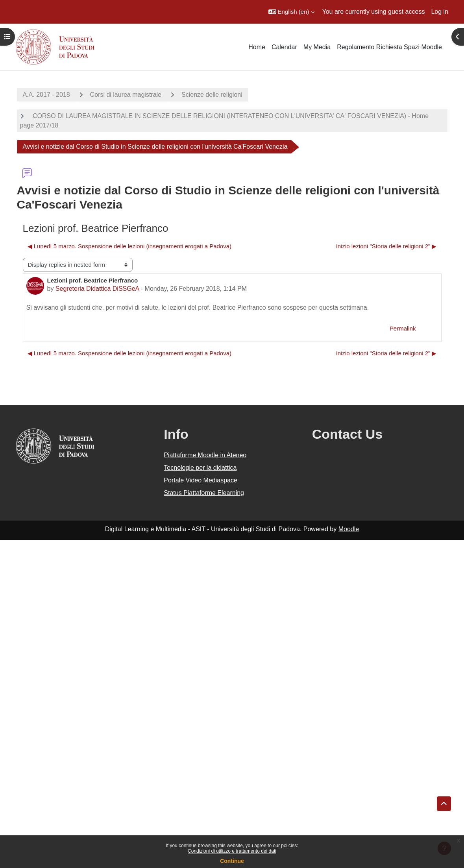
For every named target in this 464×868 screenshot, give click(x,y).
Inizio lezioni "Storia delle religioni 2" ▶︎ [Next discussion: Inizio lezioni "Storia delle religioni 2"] (386, 246)
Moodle (349, 529)
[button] (291, 12)
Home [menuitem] (257, 47)
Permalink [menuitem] (403, 328)
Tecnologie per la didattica (200, 468)
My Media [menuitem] (317, 47)
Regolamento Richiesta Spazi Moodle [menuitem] (389, 47)
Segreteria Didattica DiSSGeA (97, 289)
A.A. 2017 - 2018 (46, 95)
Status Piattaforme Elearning (204, 493)
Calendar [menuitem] (284, 47)
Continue (232, 861)
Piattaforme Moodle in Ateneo (205, 455)
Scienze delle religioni (212, 95)
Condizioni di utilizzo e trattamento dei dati (232, 851)
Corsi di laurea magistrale (126, 95)
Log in (440, 12)
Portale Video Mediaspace (201, 480)
